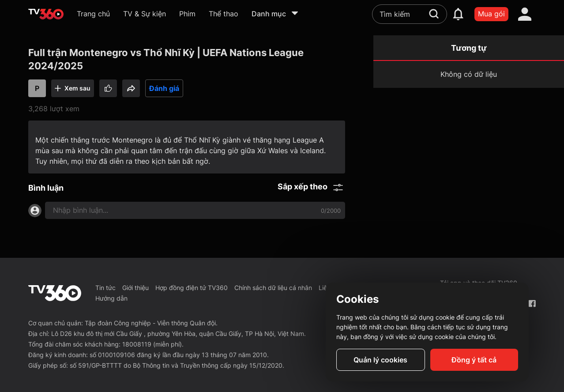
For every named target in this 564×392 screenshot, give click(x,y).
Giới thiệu (135, 288)
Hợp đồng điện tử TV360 (192, 288)
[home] (46, 14)
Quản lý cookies (380, 360)
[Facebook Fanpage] (532, 303)
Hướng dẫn (111, 298)
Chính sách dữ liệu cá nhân (273, 288)
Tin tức (105, 288)
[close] (542, 26)
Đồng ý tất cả (474, 360)
